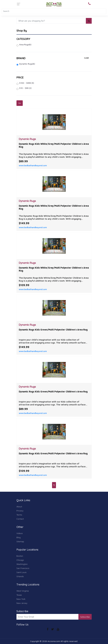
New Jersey (22, 603)
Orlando (20, 576)
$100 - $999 (27, 83)
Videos (20, 533)
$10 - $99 (25, 88)
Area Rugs (25, 44)
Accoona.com (54, 641)
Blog (19, 537)
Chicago (20, 560)
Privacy (20, 511)
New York (21, 599)
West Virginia (23, 591)
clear (86, 58)
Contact (20, 519)
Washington (22, 564)
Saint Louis (21, 572)
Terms (19, 515)
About (19, 507)
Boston (20, 556)
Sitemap (20, 541)
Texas (19, 595)
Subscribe (85, 617)
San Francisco (23, 568)
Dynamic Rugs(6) (27, 64)
